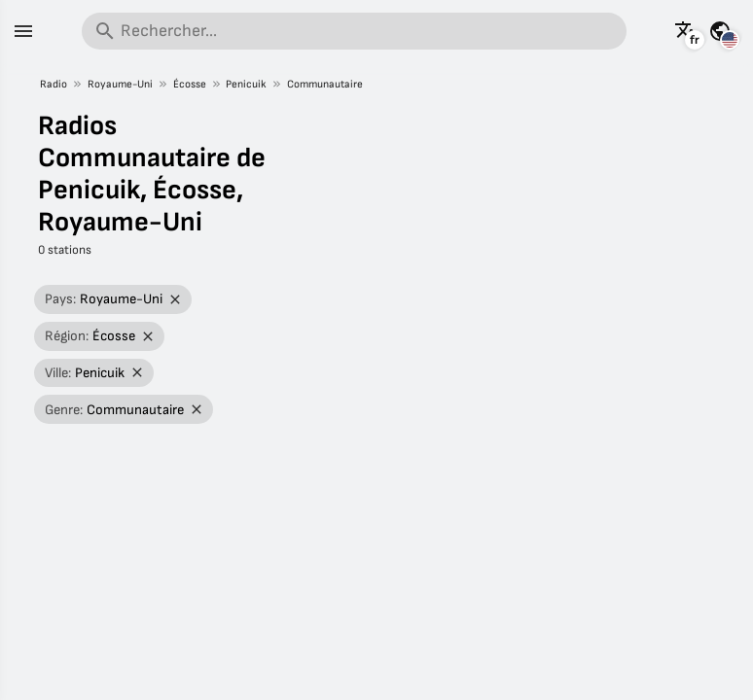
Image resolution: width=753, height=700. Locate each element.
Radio (54, 84)
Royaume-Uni (120, 84)
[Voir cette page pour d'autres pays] (720, 31)
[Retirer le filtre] (176, 300)
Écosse (190, 84)
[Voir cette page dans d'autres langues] (686, 31)
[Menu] (23, 31)
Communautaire (325, 84)
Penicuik (246, 84)
